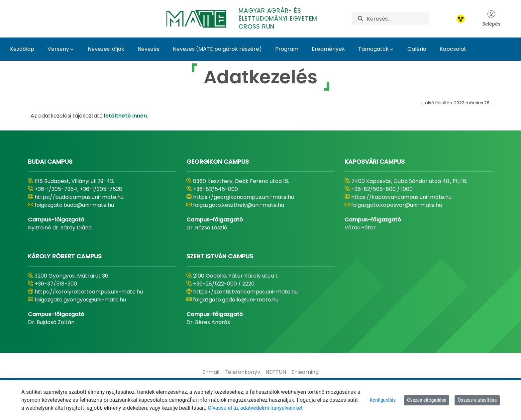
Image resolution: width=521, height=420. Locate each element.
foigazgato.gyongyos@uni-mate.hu (80, 300)
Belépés (491, 19)
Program (287, 49)
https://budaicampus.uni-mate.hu (79, 197)
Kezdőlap (22, 49)
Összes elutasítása (477, 400)
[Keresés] (398, 19)
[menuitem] (211, 372)
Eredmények (328, 49)
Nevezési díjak (106, 49)
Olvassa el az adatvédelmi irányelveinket (255, 408)
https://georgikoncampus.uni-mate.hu (244, 197)
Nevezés (149, 49)
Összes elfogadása (427, 400)
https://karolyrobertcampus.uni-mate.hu (89, 292)
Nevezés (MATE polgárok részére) (217, 49)
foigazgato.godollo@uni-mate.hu (236, 300)
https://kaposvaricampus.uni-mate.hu (401, 197)
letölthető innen (125, 116)
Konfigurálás (383, 400)
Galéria (417, 49)
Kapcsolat (453, 49)
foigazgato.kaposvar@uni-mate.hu (397, 205)
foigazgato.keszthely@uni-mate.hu (239, 205)
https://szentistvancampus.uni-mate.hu (245, 292)
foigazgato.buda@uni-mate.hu (74, 205)
